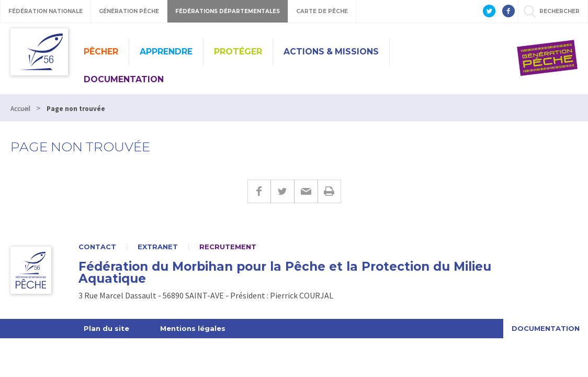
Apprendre (166, 52)
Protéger (238, 52)
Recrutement (228, 247)
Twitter (282, 191)
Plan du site (106, 328)
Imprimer (329, 191)
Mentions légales (193, 328)
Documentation (124, 79)
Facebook (259, 191)
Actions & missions (331, 52)
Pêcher (101, 52)
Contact (97, 247)
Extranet (158, 247)
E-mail (306, 191)
